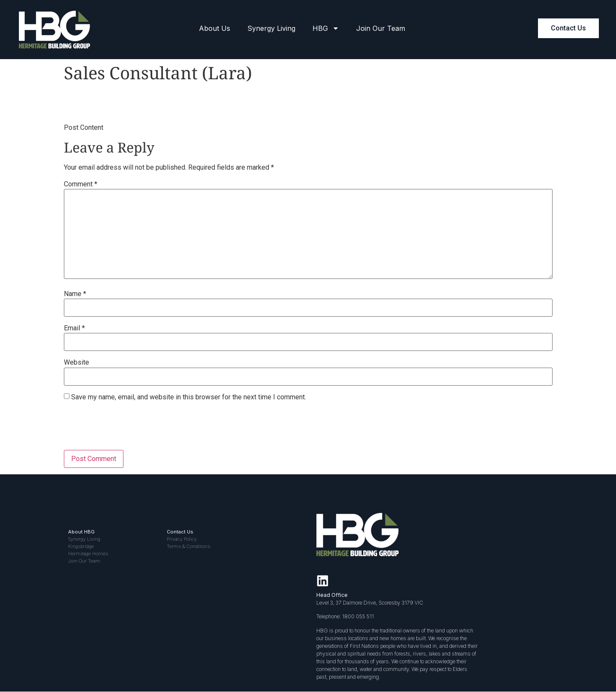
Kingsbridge (81, 546)
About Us (215, 28)
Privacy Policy (182, 539)
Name (75, 294)
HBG (326, 28)
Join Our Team (381, 28)
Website (77, 362)
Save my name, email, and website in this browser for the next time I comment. (189, 397)
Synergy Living (271, 28)
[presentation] (129, 429)
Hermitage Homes (88, 554)
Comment (81, 184)
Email (74, 328)
